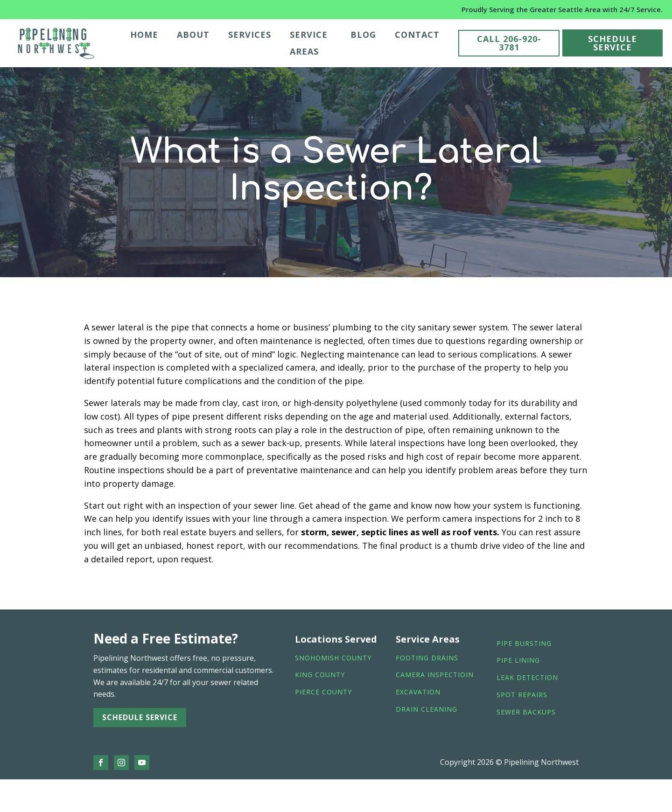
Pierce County (323, 692)
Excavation (418, 692)
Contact (417, 35)
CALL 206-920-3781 (509, 43)
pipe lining (518, 661)
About (193, 35)
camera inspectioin (435, 675)
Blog (363, 35)
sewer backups (526, 712)
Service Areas (309, 43)
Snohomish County (333, 658)
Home (144, 35)
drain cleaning (427, 710)
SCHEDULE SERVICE (612, 43)
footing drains (427, 658)
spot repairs (522, 695)
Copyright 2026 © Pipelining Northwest (509, 762)
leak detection (527, 678)
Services (250, 35)
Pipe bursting (524, 644)
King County (320, 675)
